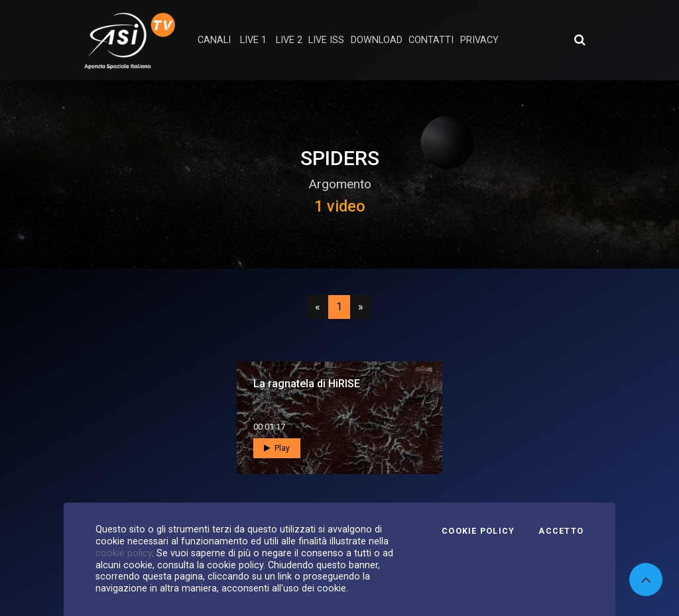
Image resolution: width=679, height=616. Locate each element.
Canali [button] (214, 40)
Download (377, 40)
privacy (479, 40)
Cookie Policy (478, 531)
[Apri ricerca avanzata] (580, 40)
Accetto (561, 531)
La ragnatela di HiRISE (307, 384)
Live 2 (289, 40)
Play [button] (277, 448)
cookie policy (124, 553)
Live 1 (253, 40)
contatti (431, 40)
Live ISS (326, 40)
